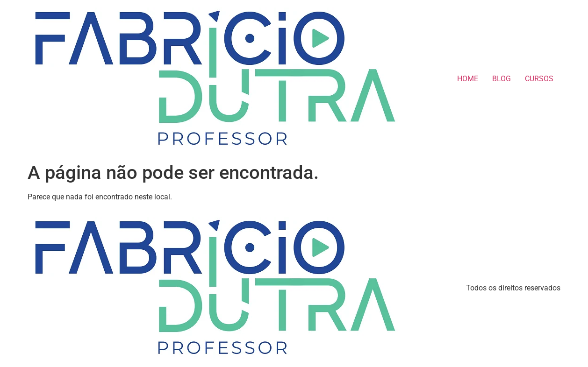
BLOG (502, 79)
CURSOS (539, 79)
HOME (468, 79)
